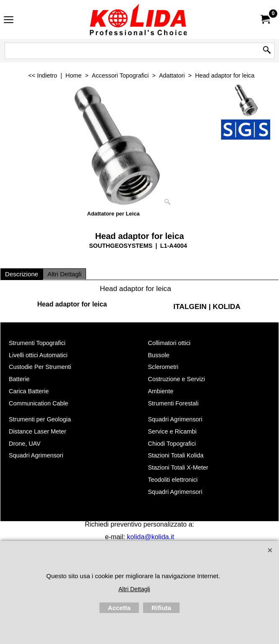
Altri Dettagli (64, 274)
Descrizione (22, 274)
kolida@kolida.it (151, 537)
